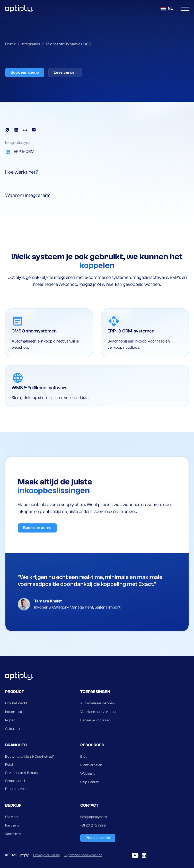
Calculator (13, 729)
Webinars (88, 774)
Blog (84, 757)
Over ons (12, 817)
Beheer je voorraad (95, 720)
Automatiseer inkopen (98, 703)
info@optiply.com (94, 817)
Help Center (90, 782)
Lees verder (65, 72)
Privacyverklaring (47, 855)
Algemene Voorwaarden (83, 855)
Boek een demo (37, 552)
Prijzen (10, 720)
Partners (12, 825)
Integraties (31, 44)
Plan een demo (98, 838)
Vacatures (13, 834)
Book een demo (25, 72)
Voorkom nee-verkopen (99, 712)
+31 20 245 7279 (93, 825)
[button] (167, 9)
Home (10, 44)
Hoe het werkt (16, 703)
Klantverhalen (91, 765)
